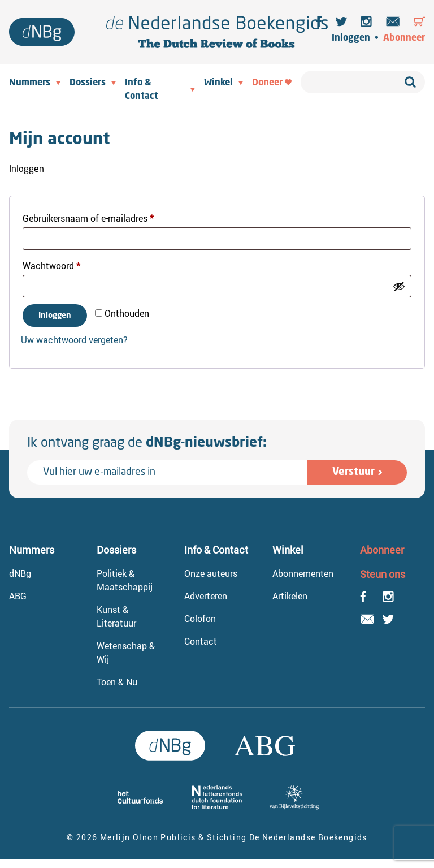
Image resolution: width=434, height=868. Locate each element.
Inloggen (351, 38)
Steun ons (383, 574)
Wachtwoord (65, 264)
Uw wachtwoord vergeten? (74, 340)
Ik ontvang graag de (147, 443)
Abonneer (404, 38)
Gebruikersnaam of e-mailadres (102, 217)
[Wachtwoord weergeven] (399, 286)
